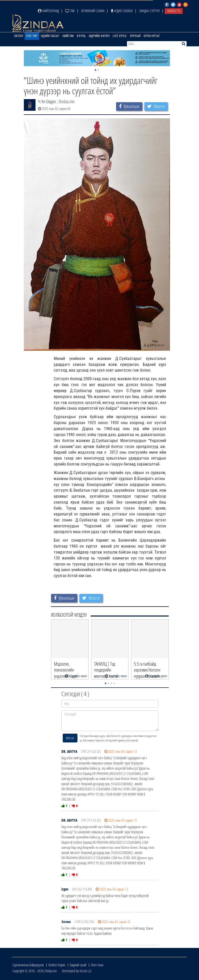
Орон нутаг (152, 36)
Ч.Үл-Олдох (47, 101)
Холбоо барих (57, 965)
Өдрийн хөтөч (99, 36)
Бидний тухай (78, 965)
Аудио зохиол (122, 11)
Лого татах (97, 965)
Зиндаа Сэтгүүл (149, 11)
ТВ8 (70, 11)
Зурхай (135, 36)
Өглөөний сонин (93, 11)
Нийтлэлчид (48, 11)
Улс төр (32, 36)
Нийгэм (68, 36)
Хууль (81, 36)
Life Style (120, 36)
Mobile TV (174, 11)
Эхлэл (19, 36)
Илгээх (70, 738)
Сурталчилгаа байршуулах (28, 965)
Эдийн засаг (50, 36)
